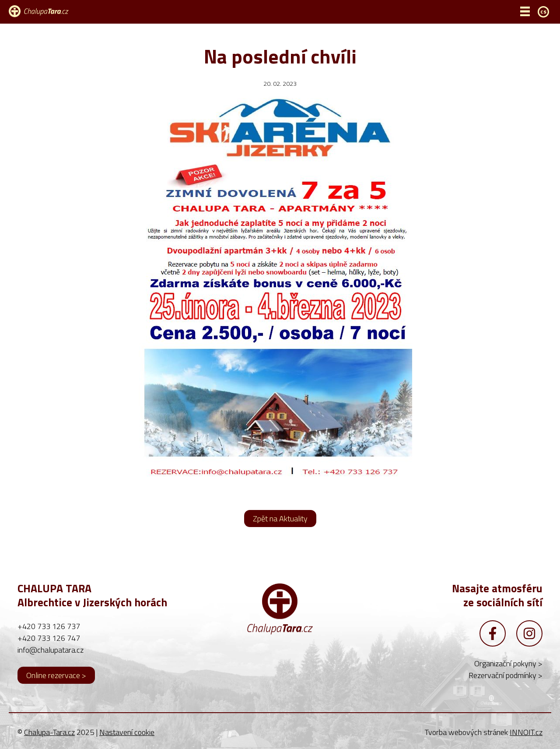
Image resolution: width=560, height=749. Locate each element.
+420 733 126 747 (49, 638)
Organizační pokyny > (508, 663)
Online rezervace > (56, 675)
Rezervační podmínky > (506, 675)
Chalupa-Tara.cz (49, 732)
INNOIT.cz (526, 732)
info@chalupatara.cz (51, 650)
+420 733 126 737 (49, 626)
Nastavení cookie (127, 732)
